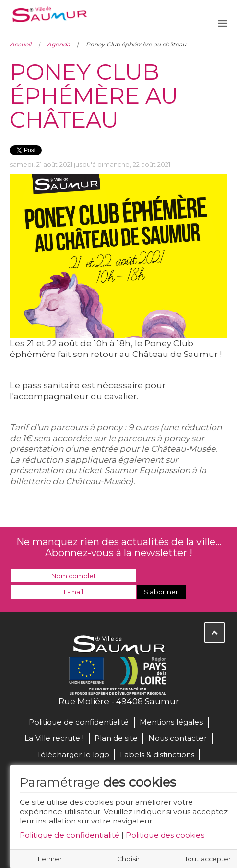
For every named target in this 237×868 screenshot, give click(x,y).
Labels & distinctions (157, 754)
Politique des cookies (165, 835)
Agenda (59, 44)
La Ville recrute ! (54, 738)
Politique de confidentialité (70, 835)
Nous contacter (178, 738)
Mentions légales (171, 722)
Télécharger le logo (73, 754)
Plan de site (116, 738)
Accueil (21, 44)
